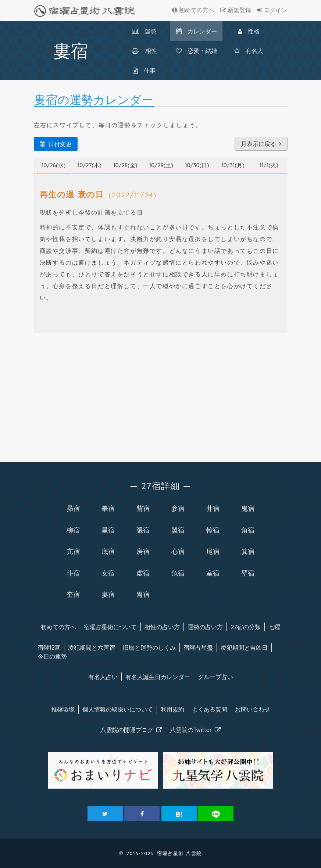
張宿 (143, 530)
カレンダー (197, 31)
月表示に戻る (261, 144)
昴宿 (73, 508)
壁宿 (248, 573)
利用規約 (172, 709)
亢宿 (73, 551)
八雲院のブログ (131, 730)
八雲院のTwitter (195, 730)
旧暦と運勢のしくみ (149, 648)
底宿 (108, 551)
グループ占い (215, 677)
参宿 (178, 508)
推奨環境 (63, 709)
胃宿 (143, 594)
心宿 (178, 551)
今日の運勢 (52, 656)
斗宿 (73, 573)
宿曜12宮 (49, 648)
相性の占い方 (162, 627)
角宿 (248, 530)
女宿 (108, 573)
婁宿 (108, 594)
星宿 (108, 530)
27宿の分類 (245, 627)
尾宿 (213, 551)
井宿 (213, 508)
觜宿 (143, 508)
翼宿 (178, 530)
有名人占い (103, 677)
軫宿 (213, 530)
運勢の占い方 (205, 627)
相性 (144, 51)
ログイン (272, 10)
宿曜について (110, 627)
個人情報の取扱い (118, 709)
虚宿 (143, 573)
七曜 (274, 627)
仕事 (144, 71)
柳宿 (73, 530)
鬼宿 (248, 508)
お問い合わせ (253, 709)
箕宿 (248, 551)
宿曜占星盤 (198, 648)
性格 (249, 31)
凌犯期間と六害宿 (92, 648)
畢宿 (108, 508)
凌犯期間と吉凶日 (244, 648)
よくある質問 (210, 709)
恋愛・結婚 (196, 51)
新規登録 (236, 10)
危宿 (178, 573)
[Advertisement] (161, 396)
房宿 (143, 551)
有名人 (249, 51)
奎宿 (73, 594)
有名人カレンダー (158, 677)
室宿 (213, 573)
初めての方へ (193, 10)
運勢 (144, 31)
